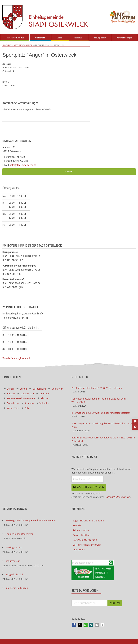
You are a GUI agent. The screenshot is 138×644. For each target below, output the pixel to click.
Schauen (27, 403)
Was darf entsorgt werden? (16, 358)
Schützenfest (13, 561)
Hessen (9, 393)
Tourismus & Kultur (15, 38)
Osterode (43, 393)
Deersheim (56, 389)
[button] (74, 624)
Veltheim (43, 403)
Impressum (79, 549)
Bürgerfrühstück (14, 574)
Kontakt (69, 172)
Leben (60, 38)
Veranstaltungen (125, 38)
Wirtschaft (40, 38)
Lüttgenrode (26, 393)
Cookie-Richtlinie (82, 535)
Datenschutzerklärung (117, 497)
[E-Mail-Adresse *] (88, 479)
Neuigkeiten (100, 38)
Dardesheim (38, 389)
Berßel (9, 389)
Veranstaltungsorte (22, 45)
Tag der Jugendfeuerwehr (19, 534)
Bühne (22, 389)
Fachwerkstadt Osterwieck (19, 398)
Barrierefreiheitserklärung (87, 544)
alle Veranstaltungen (17, 588)
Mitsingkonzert (14, 547)
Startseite (7, 45)
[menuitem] (15, 38)
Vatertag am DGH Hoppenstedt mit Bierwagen (30, 520)
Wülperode (11, 408)
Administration (81, 530)
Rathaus (78, 38)
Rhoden (43, 398)
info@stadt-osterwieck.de (23, 165)
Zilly (25, 408)
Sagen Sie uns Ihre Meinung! (88, 520)
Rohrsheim (11, 403)
